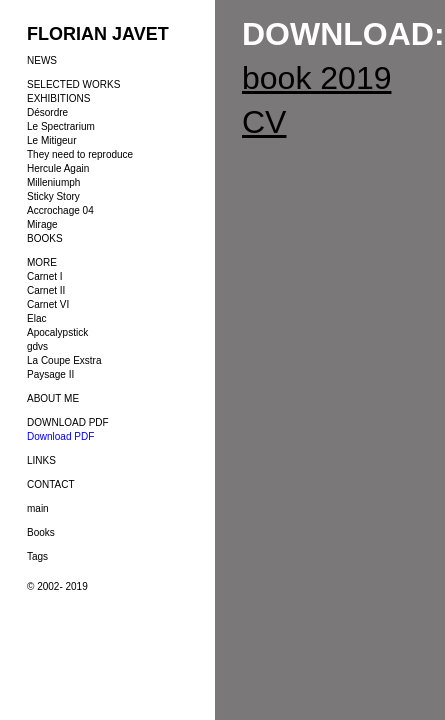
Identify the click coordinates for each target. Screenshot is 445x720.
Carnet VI (48, 304)
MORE (42, 262)
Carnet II (46, 290)
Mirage (42, 224)
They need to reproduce (80, 154)
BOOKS (45, 238)
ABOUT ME (53, 398)
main (38, 508)
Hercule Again (58, 168)
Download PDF (60, 436)
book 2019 (316, 78)
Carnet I (45, 276)
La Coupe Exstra (64, 360)
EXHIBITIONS (58, 98)
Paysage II (50, 374)
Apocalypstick (57, 332)
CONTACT (51, 484)
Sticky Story (53, 196)
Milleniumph (53, 182)
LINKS (41, 460)
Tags (37, 556)
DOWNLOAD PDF (68, 422)
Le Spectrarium (61, 126)
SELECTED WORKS (73, 84)
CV (264, 122)
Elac (36, 318)
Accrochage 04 (60, 210)
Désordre (47, 112)
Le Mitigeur (51, 140)
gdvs (37, 346)
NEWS (42, 60)
